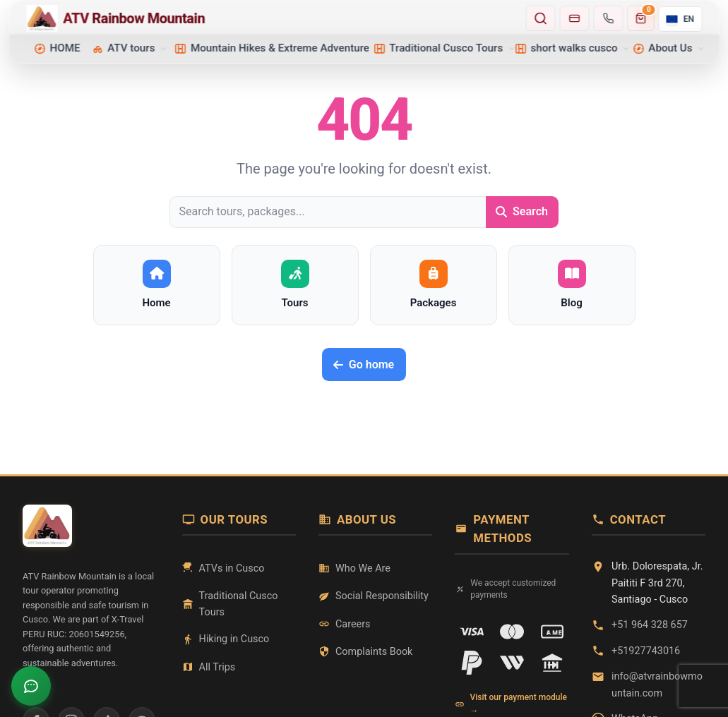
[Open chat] (31, 686)
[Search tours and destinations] (541, 18)
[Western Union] (512, 663)
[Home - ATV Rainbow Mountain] (272, 18)
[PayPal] (472, 663)
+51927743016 (646, 651)
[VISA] (472, 632)
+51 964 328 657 (650, 625)
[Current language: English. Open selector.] (680, 19)
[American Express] (552, 632)
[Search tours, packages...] (328, 212)
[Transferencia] (552, 663)
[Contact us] (609, 18)
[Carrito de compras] (641, 18)
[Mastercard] (512, 632)
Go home (364, 364)
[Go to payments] (575, 18)
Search (522, 211)
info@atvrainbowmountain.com (657, 685)
